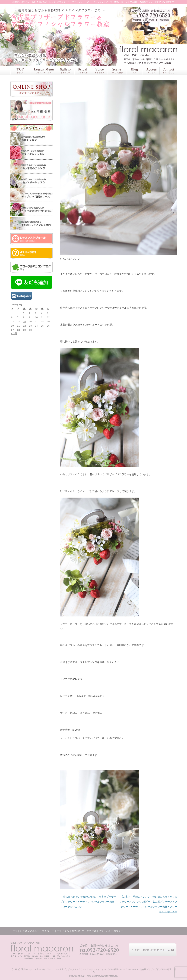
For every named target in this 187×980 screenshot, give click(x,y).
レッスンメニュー (43, 71)
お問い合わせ (168, 71)
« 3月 (14, 333)
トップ (20, 71)
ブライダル (82, 71)
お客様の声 (99, 71)
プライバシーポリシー (111, 931)
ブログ (134, 71)
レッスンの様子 (117, 71)
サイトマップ (168, 2)
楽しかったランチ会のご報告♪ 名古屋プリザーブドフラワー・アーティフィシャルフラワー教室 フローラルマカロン (88, 902)
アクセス (151, 71)
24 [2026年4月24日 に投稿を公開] (36, 326)
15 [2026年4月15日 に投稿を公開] (24, 322)
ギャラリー (65, 71)
